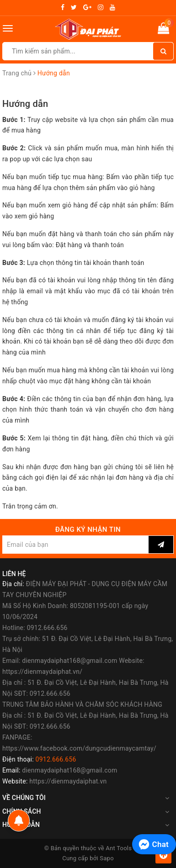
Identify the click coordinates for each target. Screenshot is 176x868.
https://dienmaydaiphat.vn (68, 781)
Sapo (107, 858)
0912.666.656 (56, 759)
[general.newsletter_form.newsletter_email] (75, 545)
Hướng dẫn (25, 104)
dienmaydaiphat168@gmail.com (69, 770)
